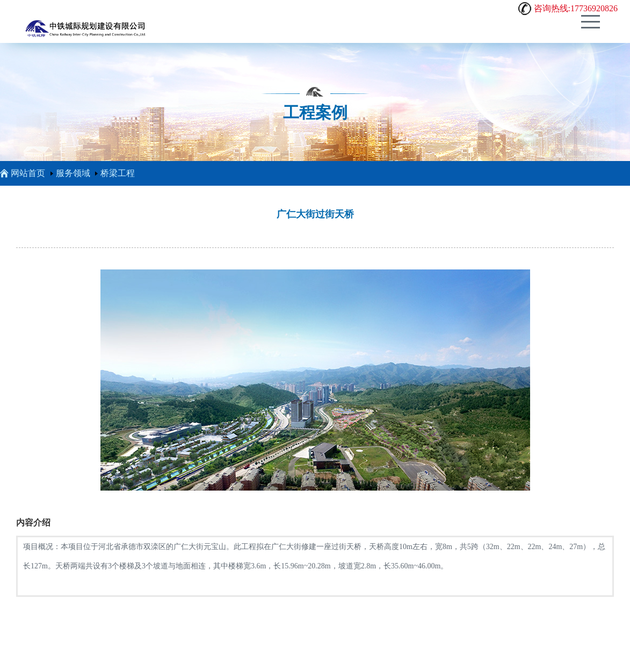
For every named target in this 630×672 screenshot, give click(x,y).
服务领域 (73, 173)
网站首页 (23, 173)
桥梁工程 (118, 173)
